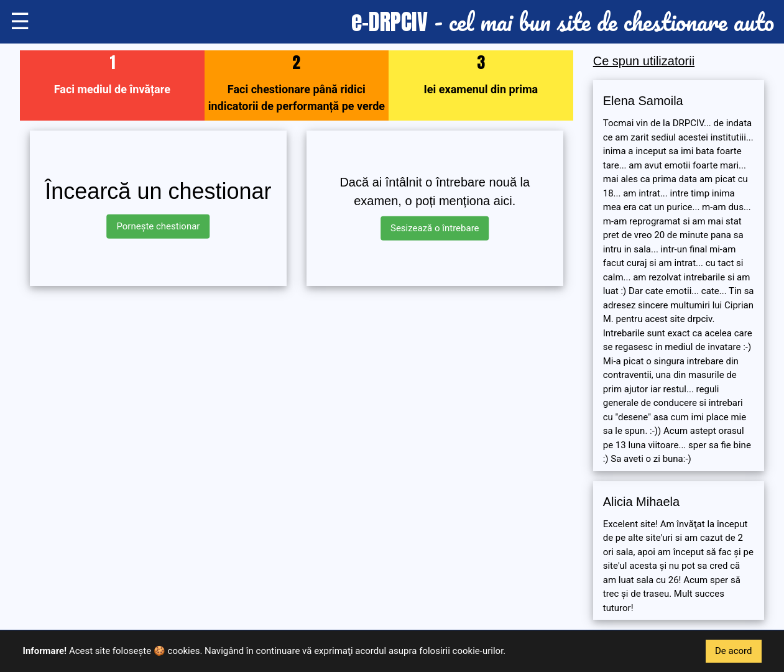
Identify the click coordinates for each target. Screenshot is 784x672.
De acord (734, 651)
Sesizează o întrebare (435, 228)
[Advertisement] (297, 383)
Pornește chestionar (158, 226)
